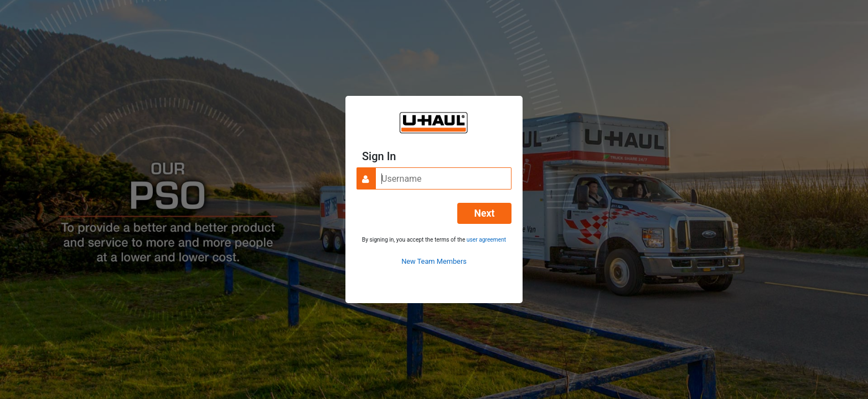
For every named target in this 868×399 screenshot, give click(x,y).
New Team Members (434, 261)
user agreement (486, 240)
